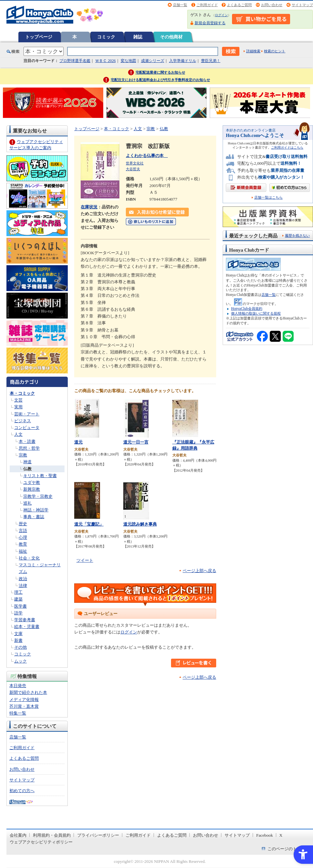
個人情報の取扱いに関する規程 (256, 313)
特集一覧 (18, 713)
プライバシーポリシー (98, 835)
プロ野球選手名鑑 (75, 61)
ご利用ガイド (207, 5)
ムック (20, 661)
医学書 (20, 606)
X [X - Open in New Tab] (281, 835)
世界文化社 (135, 163)
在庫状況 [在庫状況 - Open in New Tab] (89, 207)
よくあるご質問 (239, 5)
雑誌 (138, 37)
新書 (18, 640)
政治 (23, 579)
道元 (78, 442)
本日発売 (18, 686)
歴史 (23, 524)
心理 (23, 537)
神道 (27, 462)
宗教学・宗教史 (38, 496)
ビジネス (23, 421)
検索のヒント (275, 51)
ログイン (221, 15)
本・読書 (27, 441)
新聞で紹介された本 (28, 692)
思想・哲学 (29, 448)
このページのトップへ (288, 849)
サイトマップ (302, 5)
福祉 (23, 551)
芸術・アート (27, 414)
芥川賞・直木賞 (24, 706)
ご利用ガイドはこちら (287, 147)
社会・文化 (29, 558)
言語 (23, 531)
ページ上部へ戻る (199, 571)
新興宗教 (32, 489)
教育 (23, 544)
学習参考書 (25, 620)
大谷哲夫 (133, 169)
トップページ (39, 37)
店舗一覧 (180, 5)
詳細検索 (253, 51)
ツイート (85, 560)
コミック (106, 37)
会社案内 (18, 835)
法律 (23, 586)
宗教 (23, 455)
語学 (18, 613)
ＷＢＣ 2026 (105, 61)
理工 (18, 592)
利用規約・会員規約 (52, 835)
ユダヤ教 (32, 482)
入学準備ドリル (183, 61)
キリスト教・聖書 (40, 476)
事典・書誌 (34, 517)
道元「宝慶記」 (89, 524)
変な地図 (128, 61)
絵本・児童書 (27, 627)
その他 (20, 647)
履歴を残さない (297, 235)
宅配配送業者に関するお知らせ (160, 72)
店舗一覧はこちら (268, 198)
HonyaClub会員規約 (247, 309)
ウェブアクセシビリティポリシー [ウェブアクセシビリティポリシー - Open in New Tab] (41, 842)
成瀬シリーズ (153, 61)
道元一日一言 (136, 442)
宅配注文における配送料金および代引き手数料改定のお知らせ (160, 80)
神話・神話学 (36, 510)
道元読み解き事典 (140, 524)
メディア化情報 (24, 700)
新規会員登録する (210, 23)
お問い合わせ (272, 5)
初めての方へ (22, 791)
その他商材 (171, 37)
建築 (18, 599)
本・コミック (22, 393)
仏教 (27, 469)
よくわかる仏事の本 (147, 156)
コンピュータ (27, 428)
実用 (18, 407)
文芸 (18, 400)
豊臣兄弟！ (211, 61)
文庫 (18, 634)
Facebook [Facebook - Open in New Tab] (265, 835)
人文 (18, 434)
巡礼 (27, 503)
